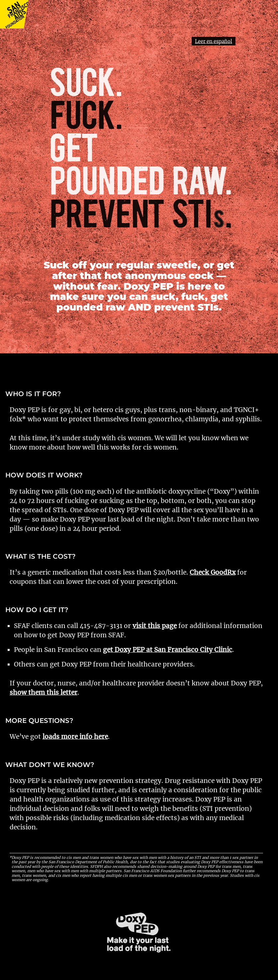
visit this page (155, 626)
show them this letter (44, 692)
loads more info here (75, 736)
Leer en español (214, 41)
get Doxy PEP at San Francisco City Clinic (168, 650)
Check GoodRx (213, 572)
